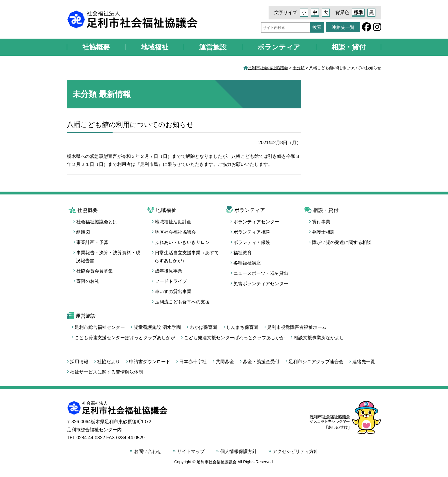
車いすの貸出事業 (173, 292)
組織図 (83, 232)
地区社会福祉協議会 (175, 232)
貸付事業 (321, 222)
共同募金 (225, 362)
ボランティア (279, 47)
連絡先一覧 (343, 27)
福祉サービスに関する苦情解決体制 (107, 372)
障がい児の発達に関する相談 (342, 242)
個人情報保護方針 (239, 452)
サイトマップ (191, 452)
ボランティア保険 (252, 242)
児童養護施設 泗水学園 (157, 328)
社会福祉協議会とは (97, 222)
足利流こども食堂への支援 (182, 302)
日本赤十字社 (193, 362)
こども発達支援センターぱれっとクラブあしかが (234, 338)
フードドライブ (171, 281)
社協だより (109, 362)
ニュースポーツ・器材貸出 (261, 273)
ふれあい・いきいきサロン (182, 242)
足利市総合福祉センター (100, 328)
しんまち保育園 (242, 328)
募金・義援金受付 (261, 362)
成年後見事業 (169, 271)
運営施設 (213, 47)
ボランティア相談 (252, 232)
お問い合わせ (148, 452)
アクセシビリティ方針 (295, 452)
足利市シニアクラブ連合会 (316, 362)
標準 (358, 12)
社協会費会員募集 (95, 271)
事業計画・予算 (92, 242)
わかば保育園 (203, 328)
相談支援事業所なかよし (319, 338)
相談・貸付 (349, 47)
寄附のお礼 (88, 281)
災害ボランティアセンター (261, 284)
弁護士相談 (323, 232)
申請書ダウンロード (150, 362)
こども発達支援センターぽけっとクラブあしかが (125, 338)
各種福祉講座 (247, 263)
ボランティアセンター (256, 222)
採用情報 (79, 362)
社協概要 (96, 47)
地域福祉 (155, 47)
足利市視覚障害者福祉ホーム (297, 328)
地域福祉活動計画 (173, 222)
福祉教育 (243, 253)
